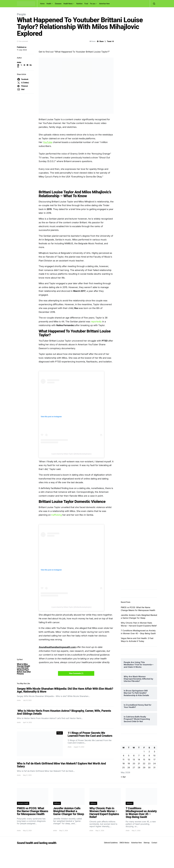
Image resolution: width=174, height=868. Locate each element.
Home (42, 4)
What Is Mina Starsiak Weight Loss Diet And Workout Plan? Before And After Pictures (24, 669)
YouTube (48, 142)
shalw (19, 62)
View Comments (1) (76, 673)
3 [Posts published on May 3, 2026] (154, 752)
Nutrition (79, 4)
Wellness (57, 803)
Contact (154, 843)
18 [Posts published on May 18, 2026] (124, 763)
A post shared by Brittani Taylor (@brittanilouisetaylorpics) (71, 454)
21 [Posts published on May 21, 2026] (139, 763)
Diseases (58, 4)
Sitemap (147, 843)
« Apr (123, 777)
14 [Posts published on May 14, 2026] (139, 760)
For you (93, 4)
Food (86, 4)
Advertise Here (104, 4)
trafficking (57, 515)
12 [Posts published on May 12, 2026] (129, 760)
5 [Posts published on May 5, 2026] (129, 756)
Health (49, 4)
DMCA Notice (124, 843)
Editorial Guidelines (111, 843)
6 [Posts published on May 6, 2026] (134, 756)
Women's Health (23, 803)
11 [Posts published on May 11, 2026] (123, 760)
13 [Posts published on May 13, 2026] (134, 760)
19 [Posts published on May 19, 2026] (129, 763)
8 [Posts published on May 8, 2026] (144, 756)
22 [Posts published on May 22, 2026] (144, 763)
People (21, 14)
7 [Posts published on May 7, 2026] (139, 756)
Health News (68, 4)
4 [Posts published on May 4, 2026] (123, 756)
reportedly (96, 322)
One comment (23, 41)
